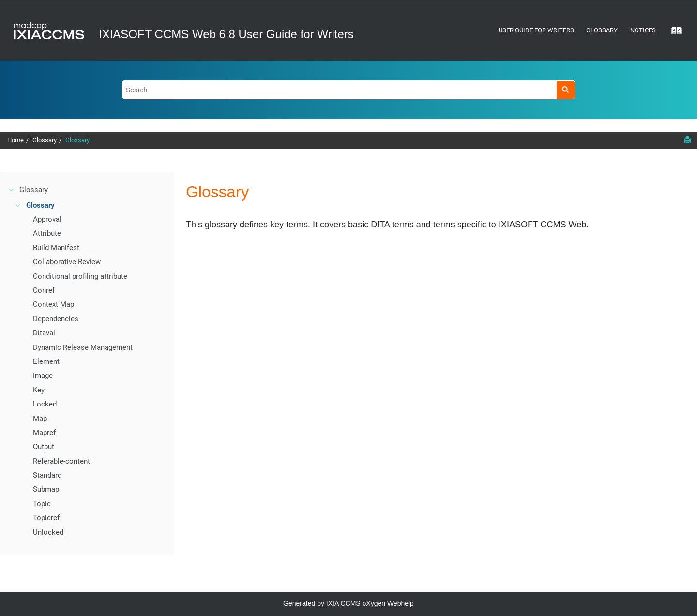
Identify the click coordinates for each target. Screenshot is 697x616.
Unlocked (48, 532)
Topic (42, 504)
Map (40, 419)
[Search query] (348, 90)
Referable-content (61, 461)
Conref (44, 290)
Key (39, 390)
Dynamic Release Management (83, 347)
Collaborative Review (67, 262)
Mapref (44, 433)
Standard (47, 475)
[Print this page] (687, 140)
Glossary (602, 30)
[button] (12, 190)
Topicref (46, 518)
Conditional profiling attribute (80, 276)
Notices (643, 30)
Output (44, 447)
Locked (45, 404)
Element (46, 361)
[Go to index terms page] (673, 33)
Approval (47, 219)
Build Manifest (56, 248)
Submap (46, 489)
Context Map (53, 304)
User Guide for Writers (536, 30)
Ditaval (44, 333)
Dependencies (56, 319)
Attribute (47, 233)
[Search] (566, 90)
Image (43, 376)
